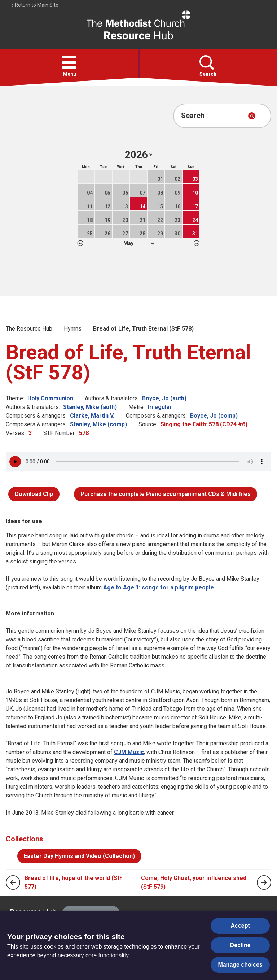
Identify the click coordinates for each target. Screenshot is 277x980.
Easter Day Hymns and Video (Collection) (79, 856)
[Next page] (264, 883)
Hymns (73, 329)
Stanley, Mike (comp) (98, 424)
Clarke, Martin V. (92, 416)
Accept (240, 926)
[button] (69, 62)
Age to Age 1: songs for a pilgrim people (159, 587)
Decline (240, 945)
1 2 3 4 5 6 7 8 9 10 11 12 (139, 243)
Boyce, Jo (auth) (164, 398)
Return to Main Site (35, 5)
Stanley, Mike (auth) (90, 407)
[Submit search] (252, 116)
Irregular (160, 407)
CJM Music (129, 752)
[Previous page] (13, 883)
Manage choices (240, 965)
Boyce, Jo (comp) (214, 416)
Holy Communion (50, 398)
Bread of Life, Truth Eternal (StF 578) (143, 329)
